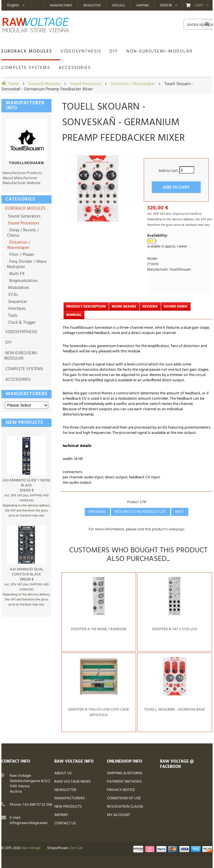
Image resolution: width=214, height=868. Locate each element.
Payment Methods (124, 782)
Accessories (18, 380)
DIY (8, 343)
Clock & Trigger (21, 323)
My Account (119, 815)
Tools (12, 316)
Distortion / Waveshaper (133, 84)
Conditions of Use (124, 798)
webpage (176, 529)
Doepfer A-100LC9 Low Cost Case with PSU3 (99, 712)
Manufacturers (27, 394)
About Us (63, 773)
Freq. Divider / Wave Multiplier (27, 264)
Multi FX (16, 274)
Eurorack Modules (44, 84)
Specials (118, 6)
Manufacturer (61, 6)
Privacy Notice (121, 790)
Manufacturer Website (21, 183)
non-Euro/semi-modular (21, 356)
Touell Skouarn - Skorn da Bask (175, 710)
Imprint (61, 815)
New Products (68, 807)
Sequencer (17, 302)
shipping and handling (187, 214)
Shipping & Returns (125, 773)
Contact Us (65, 823)
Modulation (18, 288)
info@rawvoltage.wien (29, 823)
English (13, 5)
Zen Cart (76, 848)
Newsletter (92, 6)
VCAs (12, 295)
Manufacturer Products (22, 173)
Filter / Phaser (21, 255)
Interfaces (16, 309)
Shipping (143, 6)
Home (14, 84)
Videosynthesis (21, 332)
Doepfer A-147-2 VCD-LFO (175, 629)
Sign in (166, 6)
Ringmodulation (22, 281)
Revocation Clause (125, 807)
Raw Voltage (31, 848)
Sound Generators (24, 216)
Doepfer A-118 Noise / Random (99, 629)
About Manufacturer (20, 178)
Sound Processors (86, 84)
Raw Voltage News (72, 782)
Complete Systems (24, 369)
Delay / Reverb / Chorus (23, 233)
